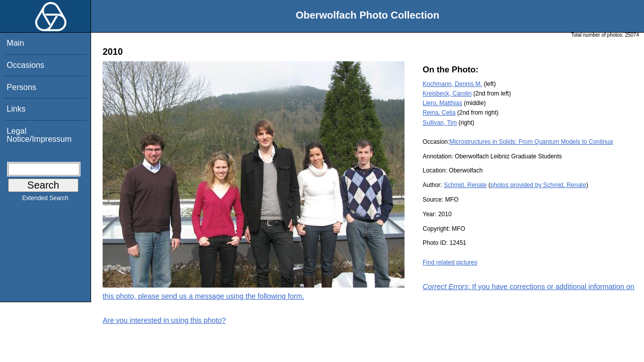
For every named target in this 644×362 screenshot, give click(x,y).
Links (16, 109)
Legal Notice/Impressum (39, 135)
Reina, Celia (439, 113)
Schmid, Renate (465, 185)
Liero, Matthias (442, 103)
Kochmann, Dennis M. (452, 84)
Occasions (25, 65)
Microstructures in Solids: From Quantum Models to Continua (531, 142)
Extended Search (45, 200)
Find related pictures (450, 262)
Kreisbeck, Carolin (447, 94)
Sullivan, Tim (440, 123)
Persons (21, 87)
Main (15, 43)
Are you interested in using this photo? (164, 320)
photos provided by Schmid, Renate (538, 185)
